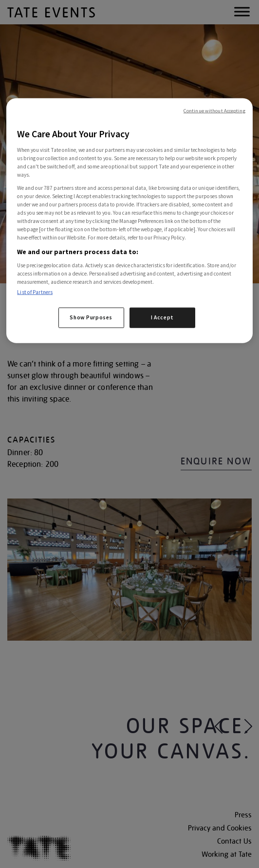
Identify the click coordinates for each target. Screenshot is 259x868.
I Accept (162, 317)
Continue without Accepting (214, 111)
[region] (129, 221)
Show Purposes (91, 317)
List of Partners (35, 292)
